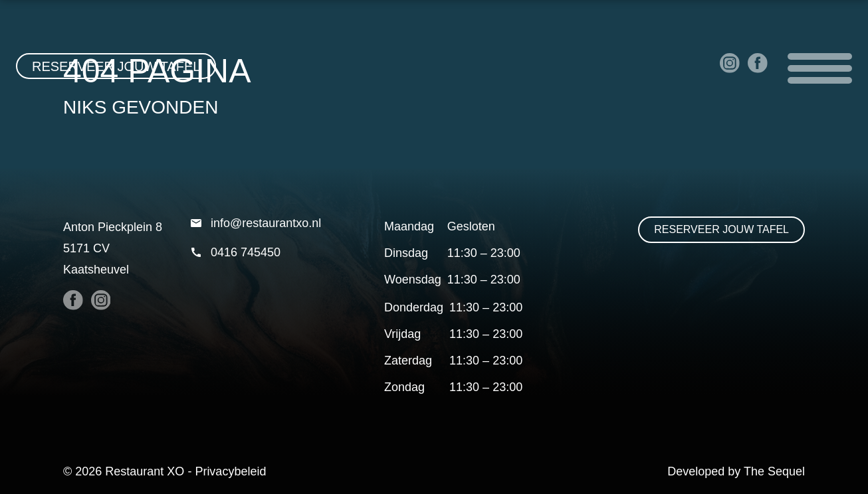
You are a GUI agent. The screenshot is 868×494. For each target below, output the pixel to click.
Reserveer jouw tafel (116, 66)
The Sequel (774, 471)
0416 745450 (235, 252)
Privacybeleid (230, 471)
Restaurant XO (145, 471)
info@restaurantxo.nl (255, 223)
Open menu (820, 68)
